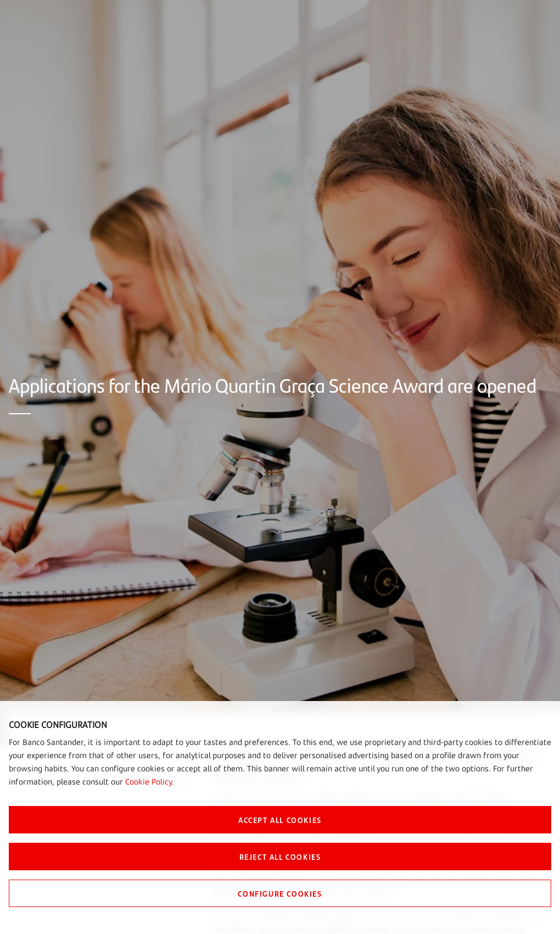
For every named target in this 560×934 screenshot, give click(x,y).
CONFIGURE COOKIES (280, 893)
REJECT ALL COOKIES (280, 857)
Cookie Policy (149, 782)
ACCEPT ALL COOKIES (280, 820)
